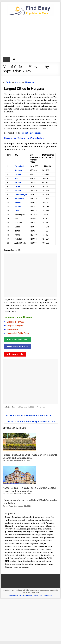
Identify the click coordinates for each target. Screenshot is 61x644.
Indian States (38, 595)
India (9, 82)
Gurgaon (18, 170)
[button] (18, 339)
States (18, 82)
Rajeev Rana (11, 407)
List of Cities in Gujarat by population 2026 (28, 416)
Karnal (17, 186)
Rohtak (18, 174)
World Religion (27, 595)
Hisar (17, 178)
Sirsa (17, 211)
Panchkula (19, 199)
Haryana (42, 407)
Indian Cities (48, 595)
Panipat (18, 182)
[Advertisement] (30, 37)
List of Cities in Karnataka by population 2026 (31, 422)
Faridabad (19, 166)
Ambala (18, 207)
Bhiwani (18, 203)
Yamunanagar (21, 195)
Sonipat (18, 190)
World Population (15, 595)
